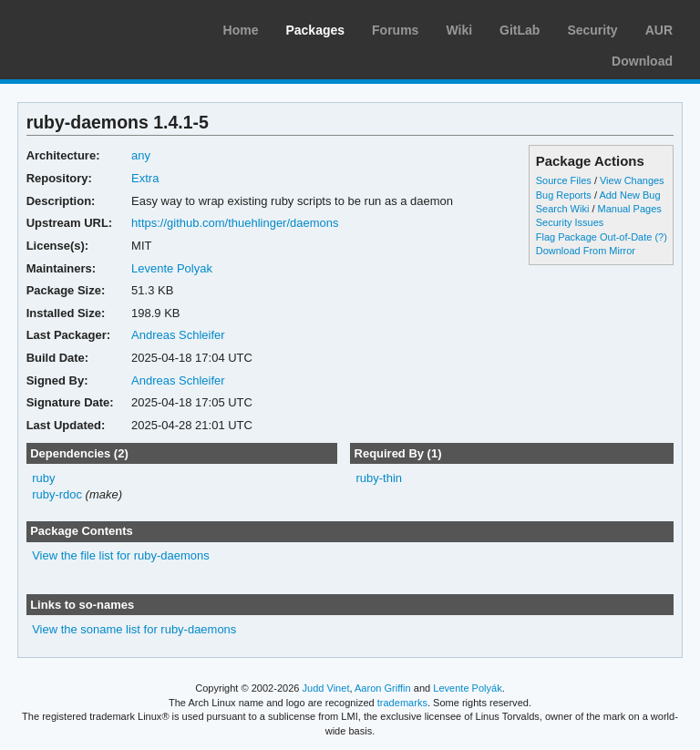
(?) (660, 237)
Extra (145, 178)
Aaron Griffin (383, 688)
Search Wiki (563, 209)
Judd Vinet (326, 688)
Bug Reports (564, 195)
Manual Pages (630, 209)
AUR (659, 30)
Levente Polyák (467, 688)
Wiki (459, 30)
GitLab (520, 30)
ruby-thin (379, 478)
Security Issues (570, 222)
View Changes (632, 180)
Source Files (564, 180)
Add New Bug (629, 195)
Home (241, 30)
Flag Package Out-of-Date (594, 237)
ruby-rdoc (57, 494)
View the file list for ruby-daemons (121, 555)
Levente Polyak (172, 268)
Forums (395, 30)
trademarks (402, 703)
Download (642, 61)
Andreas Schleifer (178, 335)
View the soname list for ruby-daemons (134, 629)
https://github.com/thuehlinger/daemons (235, 223)
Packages (315, 30)
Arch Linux (100, 27)
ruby (43, 478)
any (141, 155)
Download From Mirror (586, 251)
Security (592, 30)
